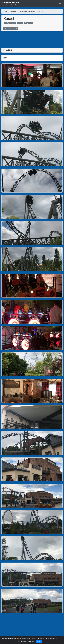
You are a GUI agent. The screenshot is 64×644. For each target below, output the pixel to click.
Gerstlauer (20, 23)
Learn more (31, 641)
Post (7, 28)
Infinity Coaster (28, 23)
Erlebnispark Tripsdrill (28, 11)
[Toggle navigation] (60, 4)
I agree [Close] (39, 641)
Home (5, 11)
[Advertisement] (32, 38)
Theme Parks (14, 11)
